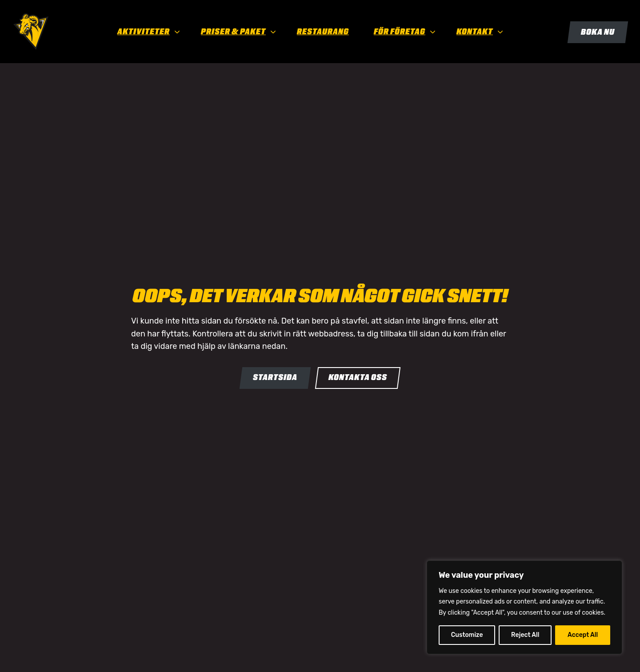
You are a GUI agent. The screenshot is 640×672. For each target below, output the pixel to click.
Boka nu (598, 32)
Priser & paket (233, 32)
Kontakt (475, 32)
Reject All (525, 635)
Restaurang (323, 32)
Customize (467, 635)
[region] (524, 607)
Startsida (275, 377)
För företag (400, 32)
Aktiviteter (144, 32)
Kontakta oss (358, 377)
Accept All (583, 635)
